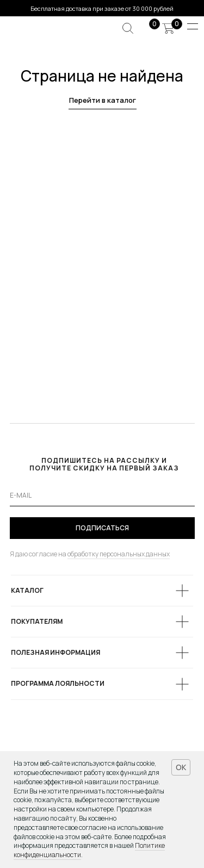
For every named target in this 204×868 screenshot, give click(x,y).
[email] (102, 495)
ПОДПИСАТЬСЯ (102, 528)
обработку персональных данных (119, 554)
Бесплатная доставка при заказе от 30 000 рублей (102, 8)
